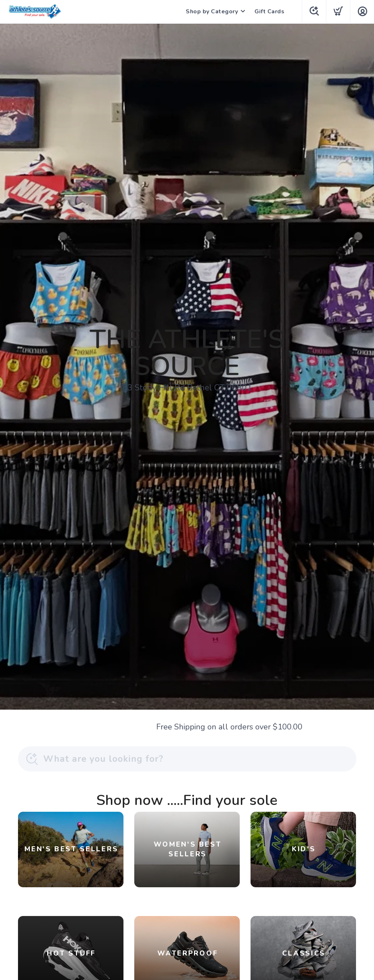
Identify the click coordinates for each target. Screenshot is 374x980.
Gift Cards (269, 12)
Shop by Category (212, 12)
